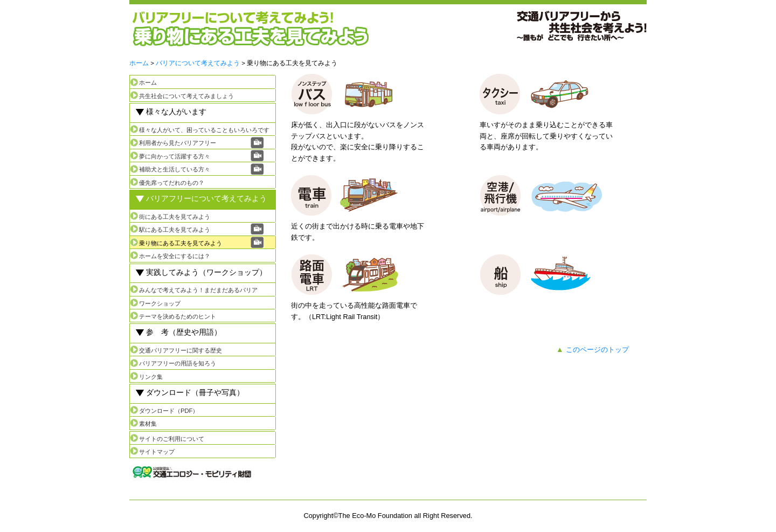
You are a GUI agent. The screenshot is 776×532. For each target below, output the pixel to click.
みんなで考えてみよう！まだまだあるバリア (198, 290)
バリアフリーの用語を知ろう (178, 363)
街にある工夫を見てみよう (175, 217)
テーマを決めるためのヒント (178, 316)
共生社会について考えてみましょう (186, 96)
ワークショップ (160, 303)
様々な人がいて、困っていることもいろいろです (204, 130)
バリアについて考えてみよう (198, 63)
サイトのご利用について (172, 439)
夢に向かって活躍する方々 (175, 156)
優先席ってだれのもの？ (172, 183)
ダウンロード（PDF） (169, 411)
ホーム (139, 63)
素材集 (148, 424)
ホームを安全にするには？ (175, 256)
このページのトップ (597, 350)
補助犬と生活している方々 (175, 169)
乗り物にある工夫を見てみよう (181, 243)
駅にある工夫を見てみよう (175, 230)
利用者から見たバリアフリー (178, 143)
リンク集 (151, 377)
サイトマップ (157, 452)
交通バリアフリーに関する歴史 (181, 350)
